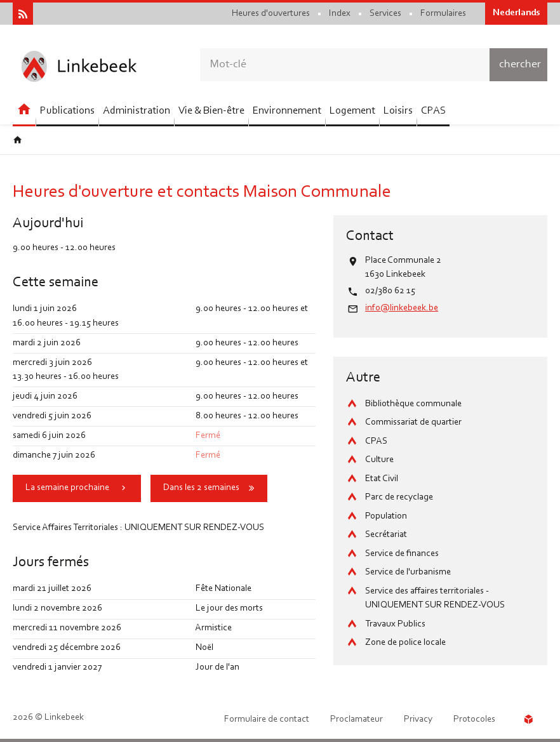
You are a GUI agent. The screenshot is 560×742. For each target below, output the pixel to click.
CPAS (376, 441)
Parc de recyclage (399, 497)
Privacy (418, 719)
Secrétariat (386, 535)
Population (386, 516)
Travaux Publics (395, 624)
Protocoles (474, 719)
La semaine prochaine (67, 488)
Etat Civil (382, 479)
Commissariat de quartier (413, 422)
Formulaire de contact (267, 719)
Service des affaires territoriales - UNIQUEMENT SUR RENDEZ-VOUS (435, 599)
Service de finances (402, 554)
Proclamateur (357, 719)
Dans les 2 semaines (201, 488)
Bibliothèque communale (413, 404)
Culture (379, 460)
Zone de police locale (405, 643)
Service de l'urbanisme (408, 572)
